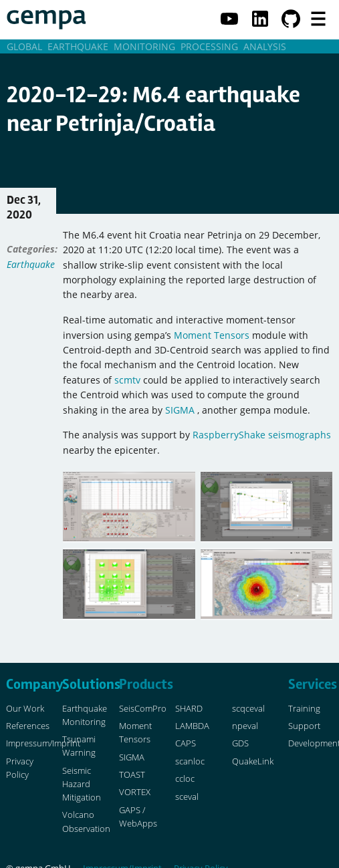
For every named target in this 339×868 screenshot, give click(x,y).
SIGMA (180, 410)
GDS (240, 743)
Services (313, 684)
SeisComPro (143, 709)
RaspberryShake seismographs (262, 435)
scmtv (127, 380)
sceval (187, 797)
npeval (245, 726)
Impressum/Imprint (43, 743)
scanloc (190, 761)
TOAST (132, 775)
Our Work (25, 709)
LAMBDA (192, 726)
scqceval (248, 709)
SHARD (189, 709)
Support (304, 726)
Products (146, 684)
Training (304, 709)
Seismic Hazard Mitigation (82, 784)
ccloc (185, 779)
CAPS (186, 743)
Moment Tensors (212, 335)
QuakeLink (253, 761)
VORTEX (135, 792)
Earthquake (31, 264)
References (28, 726)
